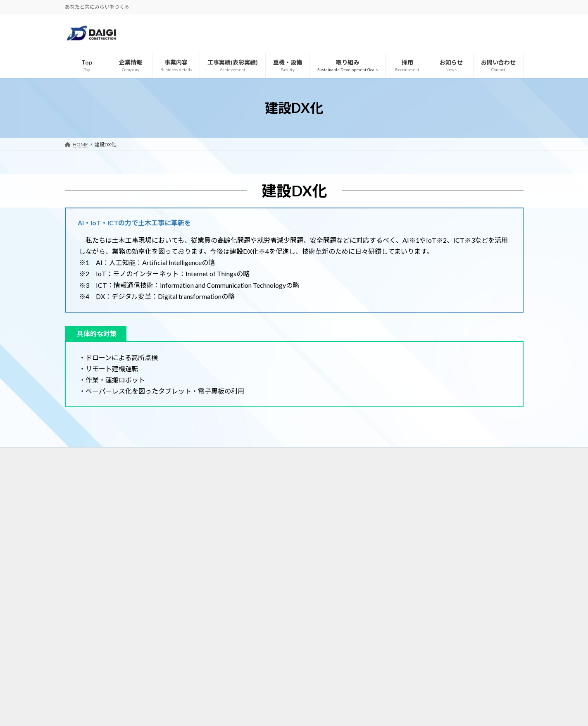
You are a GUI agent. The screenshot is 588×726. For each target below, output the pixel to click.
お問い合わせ (441, 455)
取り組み (338, 455)
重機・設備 (300, 455)
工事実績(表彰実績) (250, 455)
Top (136, 455)
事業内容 (202, 455)
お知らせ (400, 455)
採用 (369, 455)
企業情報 (166, 455)
